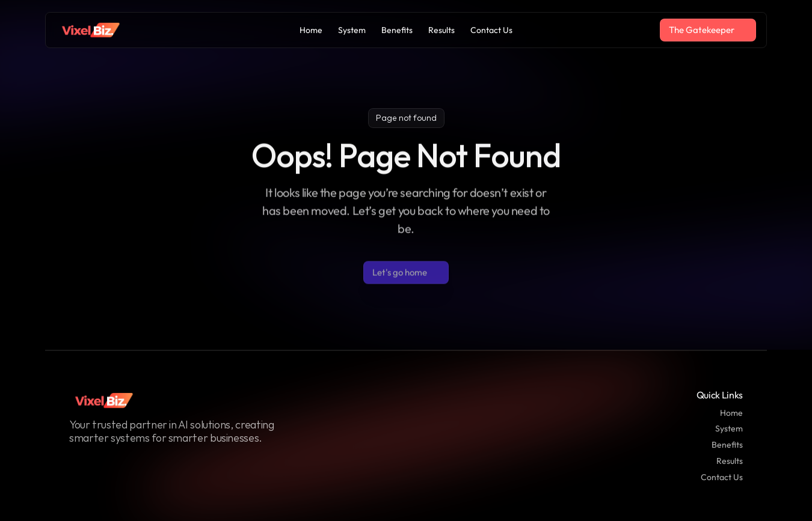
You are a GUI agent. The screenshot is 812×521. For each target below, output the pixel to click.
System (729, 428)
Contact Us (722, 477)
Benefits (727, 445)
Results (730, 461)
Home (731, 413)
